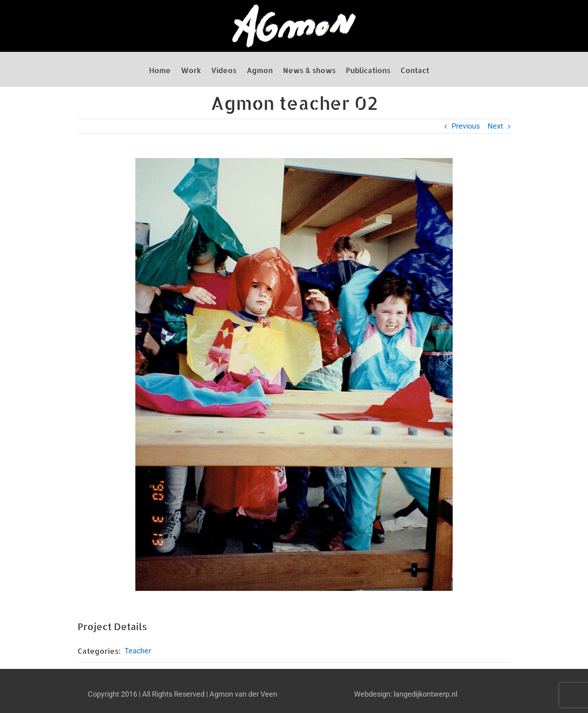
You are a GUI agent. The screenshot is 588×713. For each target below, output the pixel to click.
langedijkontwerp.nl (425, 694)
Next (495, 126)
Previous (466, 126)
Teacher (138, 651)
